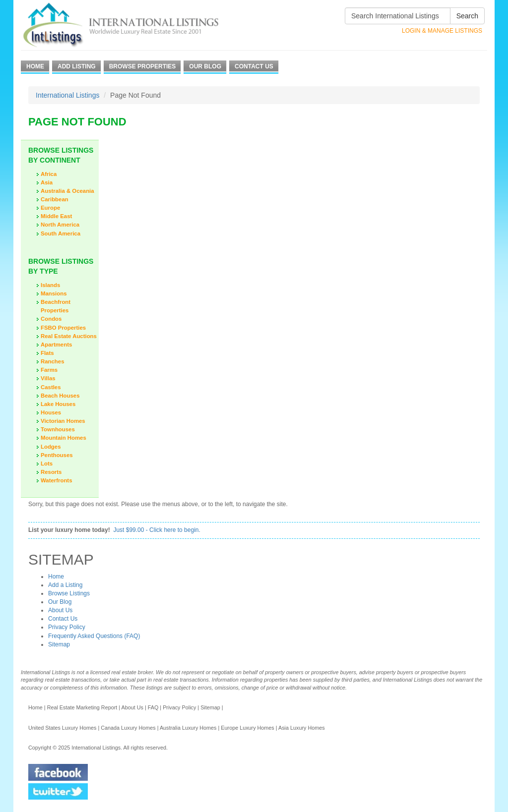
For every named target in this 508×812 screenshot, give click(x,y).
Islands (50, 285)
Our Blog (205, 66)
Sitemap (59, 644)
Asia (47, 182)
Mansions (54, 293)
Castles (51, 387)
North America (60, 225)
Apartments (56, 345)
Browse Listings (69, 593)
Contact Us (254, 66)
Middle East (56, 216)
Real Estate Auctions (69, 336)
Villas (48, 378)
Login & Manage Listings (442, 31)
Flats (47, 353)
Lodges (51, 447)
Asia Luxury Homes (302, 728)
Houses (51, 412)
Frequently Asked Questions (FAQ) (94, 636)
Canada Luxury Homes (128, 728)
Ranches (52, 361)
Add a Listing (65, 585)
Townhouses (58, 429)
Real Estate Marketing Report (82, 707)
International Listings (67, 95)
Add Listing (77, 66)
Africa (49, 174)
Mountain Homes (63, 438)
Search (467, 16)
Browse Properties (143, 66)
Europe (50, 208)
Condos (51, 319)
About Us (60, 610)
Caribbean (55, 199)
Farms (49, 370)
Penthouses (57, 455)
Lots (47, 464)
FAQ (153, 707)
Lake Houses (58, 404)
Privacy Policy (67, 627)
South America (61, 233)
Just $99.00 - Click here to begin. (157, 530)
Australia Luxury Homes (188, 728)
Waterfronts (57, 480)
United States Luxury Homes (62, 728)
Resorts (51, 472)
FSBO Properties (63, 328)
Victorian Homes (63, 421)
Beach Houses (60, 396)
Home (35, 66)
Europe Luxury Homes (247, 728)
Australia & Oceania (67, 191)
